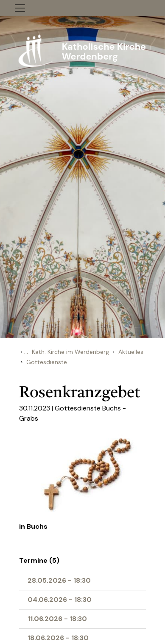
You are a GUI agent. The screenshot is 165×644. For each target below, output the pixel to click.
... (26, 352)
